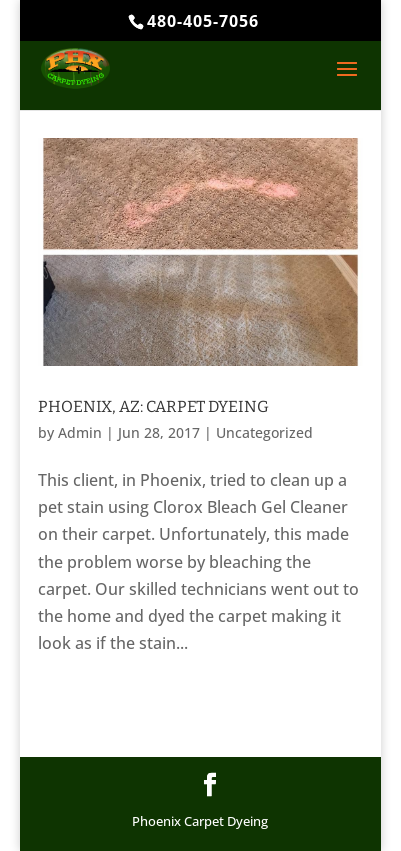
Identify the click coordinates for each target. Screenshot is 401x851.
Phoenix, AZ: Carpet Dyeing (153, 406)
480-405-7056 (203, 21)
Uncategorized (264, 432)
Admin (80, 432)
